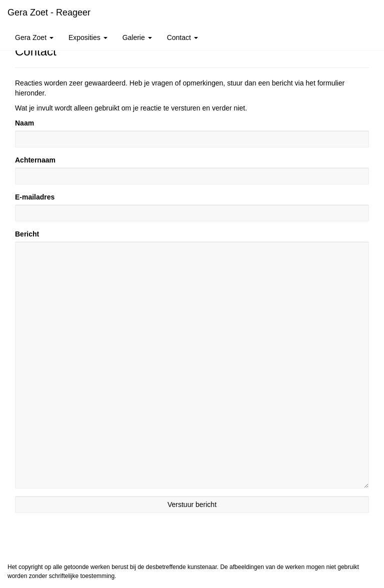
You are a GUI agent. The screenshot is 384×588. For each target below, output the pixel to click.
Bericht (27, 234)
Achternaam (35, 160)
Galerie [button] (137, 37)
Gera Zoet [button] (34, 37)
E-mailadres (35, 197)
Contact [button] (182, 37)
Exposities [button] (88, 37)
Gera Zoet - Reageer (49, 12)
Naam (24, 123)
